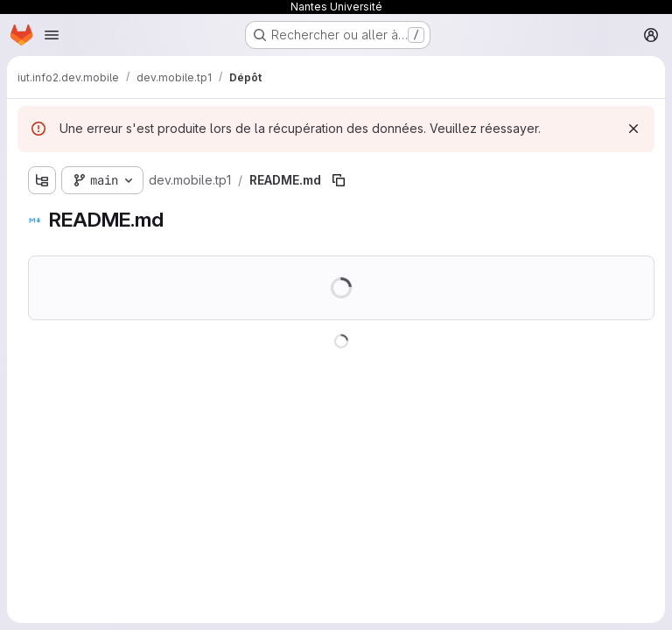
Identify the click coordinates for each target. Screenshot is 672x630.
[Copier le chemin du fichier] (339, 180)
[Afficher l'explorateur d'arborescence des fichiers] (42, 180)
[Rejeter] (633, 129)
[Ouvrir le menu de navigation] (52, 35)
